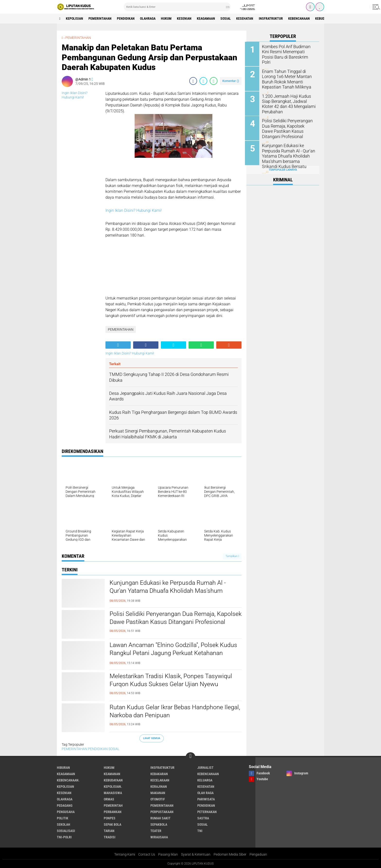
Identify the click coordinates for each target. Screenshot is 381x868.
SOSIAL (228, 18)
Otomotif (158, 799)
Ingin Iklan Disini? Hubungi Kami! (134, 210)
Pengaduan (258, 854)
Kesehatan (247, 18)
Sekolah (64, 824)
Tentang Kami (125, 854)
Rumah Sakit (160, 818)
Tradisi (110, 837)
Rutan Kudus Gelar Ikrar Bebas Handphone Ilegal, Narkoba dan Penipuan (168, 711)
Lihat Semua (152, 738)
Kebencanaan (301, 18)
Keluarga (205, 780)
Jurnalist (205, 767)
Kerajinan (159, 786)
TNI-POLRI (64, 837)
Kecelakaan (160, 780)
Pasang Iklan (168, 854)
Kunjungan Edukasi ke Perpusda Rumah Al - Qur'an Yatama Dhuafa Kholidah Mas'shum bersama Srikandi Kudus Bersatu (169, 591)
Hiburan (63, 767)
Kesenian (186, 18)
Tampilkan (232, 556)
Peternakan (207, 812)
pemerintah (113, 805)
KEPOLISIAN (75, 18)
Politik (63, 818)
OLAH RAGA (205, 793)
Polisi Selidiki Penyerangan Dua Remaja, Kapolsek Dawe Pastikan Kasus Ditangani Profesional (166, 622)
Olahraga (149, 18)
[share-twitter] (203, 81)
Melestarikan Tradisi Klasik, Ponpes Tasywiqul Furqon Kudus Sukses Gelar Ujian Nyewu (172, 680)
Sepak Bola (113, 824)
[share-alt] (118, 345)
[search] (177, 7)
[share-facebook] (193, 81)
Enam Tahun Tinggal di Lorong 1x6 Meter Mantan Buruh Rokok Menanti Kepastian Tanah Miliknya (286, 79)
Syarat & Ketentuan (196, 854)
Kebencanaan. (68, 780)
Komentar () (231, 81)
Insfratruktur (273, 18)
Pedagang (65, 805)
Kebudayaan (113, 780)
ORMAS (109, 799)
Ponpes (110, 818)
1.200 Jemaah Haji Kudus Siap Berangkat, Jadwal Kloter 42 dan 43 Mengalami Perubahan (289, 103)
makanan (158, 793)
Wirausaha (159, 837)
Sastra (203, 818)
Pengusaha (66, 812)
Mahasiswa (113, 793)
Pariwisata (206, 799)
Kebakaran (159, 774)
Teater (156, 831)
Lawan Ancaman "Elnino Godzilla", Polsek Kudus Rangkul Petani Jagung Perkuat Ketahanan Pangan (175, 653)
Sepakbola (159, 824)
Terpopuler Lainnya (283, 169)
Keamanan (112, 774)
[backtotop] (190, 757)
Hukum (167, 18)
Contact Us (147, 854)
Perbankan (113, 812)
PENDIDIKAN (126, 18)
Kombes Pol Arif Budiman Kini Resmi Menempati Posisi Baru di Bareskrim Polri (289, 52)
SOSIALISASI (66, 831)
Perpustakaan (162, 812)
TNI (200, 831)
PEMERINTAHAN (100, 18)
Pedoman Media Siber (230, 854)
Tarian (109, 831)
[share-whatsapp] (214, 81)
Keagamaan (208, 18)
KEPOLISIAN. (113, 786)
